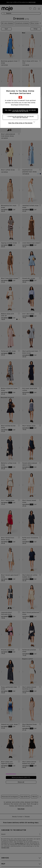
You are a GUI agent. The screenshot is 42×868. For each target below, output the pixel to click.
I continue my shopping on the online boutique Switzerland (21, 117)
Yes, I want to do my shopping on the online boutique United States (21, 111)
